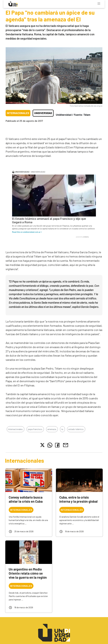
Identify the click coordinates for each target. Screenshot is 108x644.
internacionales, (16, 429)
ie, (62, 429)
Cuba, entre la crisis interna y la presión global (78, 499)
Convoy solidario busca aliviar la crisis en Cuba (26, 499)
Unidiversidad (43, 113)
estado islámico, (76, 429)
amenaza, (52, 429)
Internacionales (18, 113)
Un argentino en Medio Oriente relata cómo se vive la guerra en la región (28, 573)
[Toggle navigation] (99, 4)
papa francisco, (35, 429)
